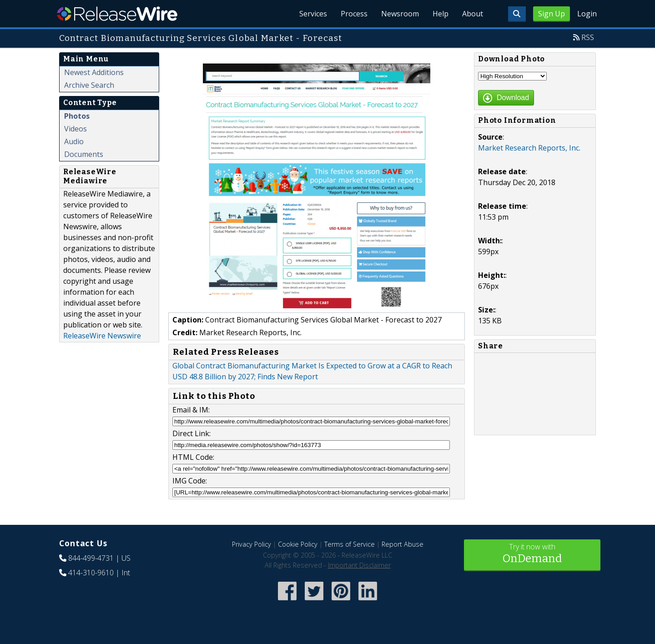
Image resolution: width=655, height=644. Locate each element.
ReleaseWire (117, 14)
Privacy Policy (252, 544)
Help (439, 14)
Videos (76, 129)
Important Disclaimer (359, 565)
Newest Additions (94, 72)
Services (309, 14)
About (472, 14)
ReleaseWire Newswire (102, 336)
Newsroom (398, 14)
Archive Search (89, 85)
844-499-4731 (91, 558)
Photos (77, 116)
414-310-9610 (91, 573)
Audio (74, 141)
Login (587, 14)
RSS (588, 37)
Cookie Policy (298, 544)
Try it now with (532, 554)
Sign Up (552, 14)
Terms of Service (350, 544)
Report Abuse (403, 544)
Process (351, 14)
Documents (84, 154)
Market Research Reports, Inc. (529, 148)
